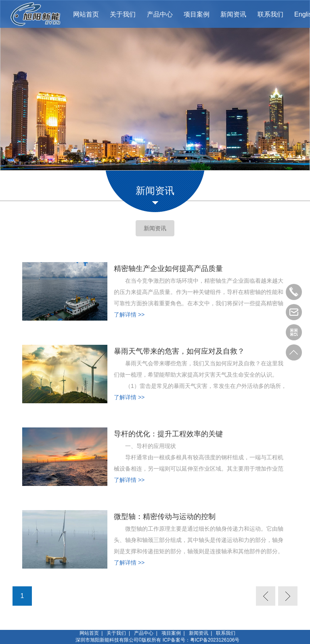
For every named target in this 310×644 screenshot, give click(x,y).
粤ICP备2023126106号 (215, 640)
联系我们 (226, 633)
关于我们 (116, 633)
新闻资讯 (155, 228)
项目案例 (171, 633)
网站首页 (89, 633)
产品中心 (144, 633)
